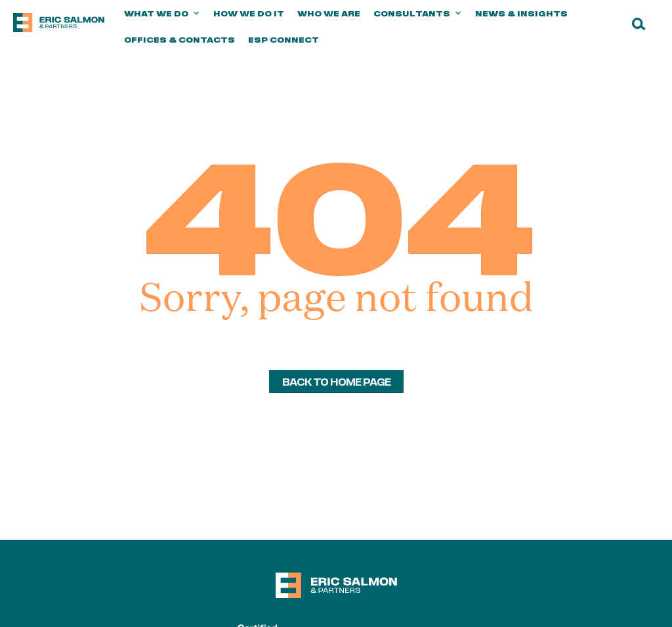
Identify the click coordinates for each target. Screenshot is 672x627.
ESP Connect (283, 39)
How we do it (249, 13)
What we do (162, 13)
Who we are (329, 13)
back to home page (336, 381)
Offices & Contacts (179, 39)
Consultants (418, 13)
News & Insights (521, 13)
